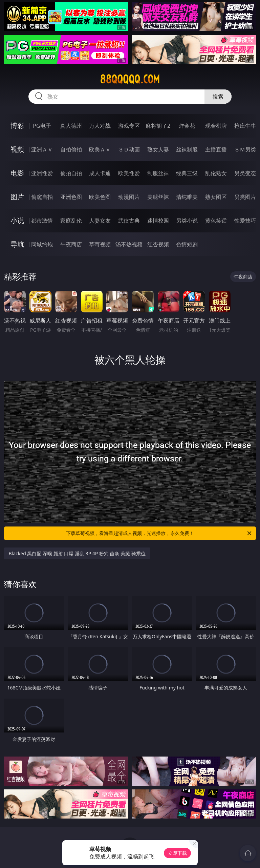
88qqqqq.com (130, 79)
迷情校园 (158, 221)
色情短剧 (187, 244)
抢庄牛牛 (245, 126)
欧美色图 (100, 197)
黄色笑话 (216, 221)
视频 (17, 149)
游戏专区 (129, 126)
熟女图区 (216, 197)
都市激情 (42, 221)
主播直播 (216, 149)
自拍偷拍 (71, 149)
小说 (17, 220)
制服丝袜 (158, 173)
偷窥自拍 (42, 197)
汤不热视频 (129, 244)
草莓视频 (100, 244)
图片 (17, 197)
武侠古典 (129, 221)
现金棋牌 (216, 126)
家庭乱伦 (71, 221)
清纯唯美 (187, 197)
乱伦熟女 (216, 173)
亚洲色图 (71, 197)
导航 (17, 244)
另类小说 (187, 221)
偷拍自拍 (71, 173)
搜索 (218, 97)
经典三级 (187, 173)
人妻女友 (100, 221)
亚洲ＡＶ (42, 149)
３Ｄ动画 (129, 149)
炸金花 (187, 126)
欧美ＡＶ (100, 149)
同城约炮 (42, 244)
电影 (17, 173)
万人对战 (100, 126)
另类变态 (245, 173)
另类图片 (245, 197)
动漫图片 (129, 197)
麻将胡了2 (158, 126)
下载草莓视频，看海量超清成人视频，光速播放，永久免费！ (159, 533)
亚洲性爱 (42, 173)
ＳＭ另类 (245, 149)
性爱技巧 (245, 221)
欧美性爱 (129, 173)
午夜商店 (71, 244)
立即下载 (177, 853)
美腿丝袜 (158, 197)
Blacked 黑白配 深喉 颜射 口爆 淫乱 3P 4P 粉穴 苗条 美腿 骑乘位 (77, 553)
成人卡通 (100, 173)
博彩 (17, 126)
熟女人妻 (158, 149)
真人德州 (71, 126)
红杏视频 (158, 244)
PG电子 (42, 126)
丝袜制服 (187, 149)
